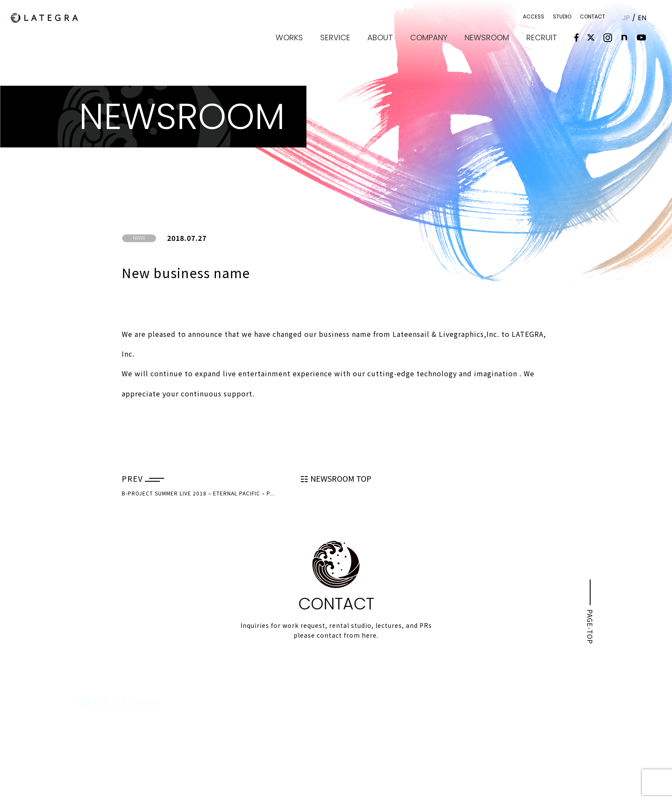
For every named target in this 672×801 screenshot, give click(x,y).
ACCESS (533, 16)
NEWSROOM (491, 37)
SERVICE (348, 37)
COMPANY (437, 37)
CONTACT (592, 16)
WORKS (305, 37)
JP (626, 18)
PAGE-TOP (590, 621)
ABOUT (391, 37)
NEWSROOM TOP (336, 478)
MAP (92, 757)
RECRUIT (543, 37)
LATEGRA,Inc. (49, 18)
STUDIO (562, 16)
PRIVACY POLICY (573, 743)
